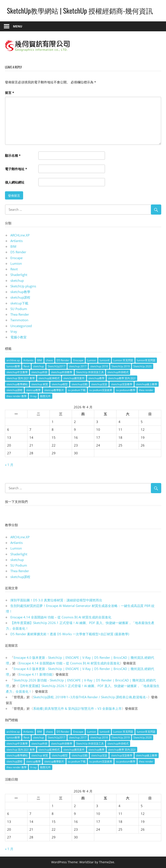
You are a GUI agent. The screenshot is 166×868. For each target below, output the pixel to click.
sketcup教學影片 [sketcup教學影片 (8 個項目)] (54, 390)
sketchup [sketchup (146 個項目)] (38, 366)
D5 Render (18, 252)
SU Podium (19, 309)
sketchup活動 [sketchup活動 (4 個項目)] (80, 384)
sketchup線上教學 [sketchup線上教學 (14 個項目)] (147, 384)
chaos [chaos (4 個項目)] (49, 360)
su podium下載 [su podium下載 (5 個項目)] (77, 390)
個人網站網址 (15, 182)
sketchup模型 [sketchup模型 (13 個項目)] (60, 384)
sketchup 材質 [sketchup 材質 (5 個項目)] (40, 384)
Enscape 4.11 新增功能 (36, 674)
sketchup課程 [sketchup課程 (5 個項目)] (14, 390)
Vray (14, 331)
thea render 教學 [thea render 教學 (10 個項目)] (17, 396)
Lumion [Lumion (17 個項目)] (92, 360)
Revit (14, 269)
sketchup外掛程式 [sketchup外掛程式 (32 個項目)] (118, 372)
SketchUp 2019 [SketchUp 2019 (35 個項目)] (121, 366)
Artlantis (17, 241)
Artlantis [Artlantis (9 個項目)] (28, 360)
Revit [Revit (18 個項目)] (26, 366)
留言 (10, 93)
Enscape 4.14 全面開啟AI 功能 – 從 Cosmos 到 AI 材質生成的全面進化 (61, 617)
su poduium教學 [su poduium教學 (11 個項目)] (126, 390)
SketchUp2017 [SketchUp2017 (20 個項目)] (57, 366)
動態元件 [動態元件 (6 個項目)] (45, 396)
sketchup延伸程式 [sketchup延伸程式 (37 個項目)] (49, 378)
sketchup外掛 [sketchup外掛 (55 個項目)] (39, 372)
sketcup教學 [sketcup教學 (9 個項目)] (33, 390)
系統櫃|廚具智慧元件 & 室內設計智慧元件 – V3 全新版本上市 (77, 708)
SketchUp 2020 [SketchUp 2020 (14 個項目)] (142, 366)
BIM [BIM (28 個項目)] (40, 360)
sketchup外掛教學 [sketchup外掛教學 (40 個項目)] (62, 372)
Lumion (16, 263)
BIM (13, 246)
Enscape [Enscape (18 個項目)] (78, 360)
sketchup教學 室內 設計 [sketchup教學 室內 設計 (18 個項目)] (122, 378)
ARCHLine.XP (20, 235)
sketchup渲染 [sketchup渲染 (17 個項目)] (99, 384)
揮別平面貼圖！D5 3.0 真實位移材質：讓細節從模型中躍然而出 (56, 600)
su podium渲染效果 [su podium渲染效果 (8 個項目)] (101, 390)
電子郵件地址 (16, 169)
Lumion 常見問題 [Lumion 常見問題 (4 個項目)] (123, 360)
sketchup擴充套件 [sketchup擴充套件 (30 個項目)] (74, 378)
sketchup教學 (20, 292)
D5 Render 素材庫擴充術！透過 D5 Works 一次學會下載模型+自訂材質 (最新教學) (70, 634)
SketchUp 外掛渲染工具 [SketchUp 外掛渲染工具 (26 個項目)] (90, 372)
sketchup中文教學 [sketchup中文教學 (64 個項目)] (17, 372)
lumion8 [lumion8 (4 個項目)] (105, 360)
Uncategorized (21, 326)
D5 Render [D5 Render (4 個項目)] (63, 360)
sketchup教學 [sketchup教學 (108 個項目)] (96, 378)
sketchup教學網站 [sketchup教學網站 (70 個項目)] (17, 384)
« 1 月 (9, 465)
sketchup (17, 280)
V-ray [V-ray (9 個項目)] (33, 396)
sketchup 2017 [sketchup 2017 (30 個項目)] (78, 366)
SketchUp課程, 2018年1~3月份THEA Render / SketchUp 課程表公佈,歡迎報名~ (90, 697)
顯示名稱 (13, 155)
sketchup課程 (20, 297)
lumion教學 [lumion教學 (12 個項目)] (13, 366)
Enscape (16, 258)
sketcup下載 (19, 303)
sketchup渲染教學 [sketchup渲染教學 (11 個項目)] (122, 384)
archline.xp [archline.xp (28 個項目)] (13, 360)
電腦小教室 (18, 337)
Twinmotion (19, 320)
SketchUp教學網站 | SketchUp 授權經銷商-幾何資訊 (80, 10)
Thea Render (20, 314)
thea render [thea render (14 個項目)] (146, 390)
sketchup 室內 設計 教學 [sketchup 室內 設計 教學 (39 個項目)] (21, 378)
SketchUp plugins (23, 286)
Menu (18, 26)
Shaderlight (19, 275)
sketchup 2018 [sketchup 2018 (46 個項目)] (99, 366)
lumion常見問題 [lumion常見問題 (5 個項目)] (146, 360)
